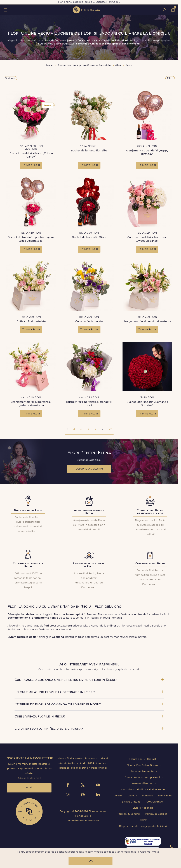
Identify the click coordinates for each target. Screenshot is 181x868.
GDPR (143, 820)
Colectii (118, 796)
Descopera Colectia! (89, 469)
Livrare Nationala (143, 808)
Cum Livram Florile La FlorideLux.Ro (143, 790)
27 (110, 429)
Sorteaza (10, 78)
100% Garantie (155, 802)
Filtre (170, 78)
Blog (122, 826)
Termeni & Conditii (129, 814)
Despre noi (136, 759)
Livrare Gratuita (132, 802)
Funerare (148, 796)
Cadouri (133, 796)
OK (91, 861)
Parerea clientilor (143, 784)
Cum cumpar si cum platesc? (143, 777)
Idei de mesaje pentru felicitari (148, 826)
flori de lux (86, 10)
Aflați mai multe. (150, 852)
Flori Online (165, 796)
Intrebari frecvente (143, 771)
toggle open (5, 10)
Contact (152, 759)
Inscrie (29, 788)
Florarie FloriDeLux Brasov (143, 765)
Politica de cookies (156, 814)
